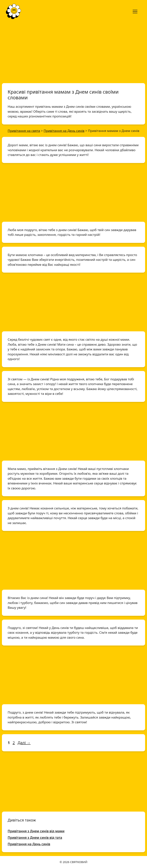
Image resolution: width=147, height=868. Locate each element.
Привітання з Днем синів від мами (36, 831)
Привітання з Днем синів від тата (35, 838)
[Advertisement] (73, 51)
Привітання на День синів (29, 844)
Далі (24, 743)
